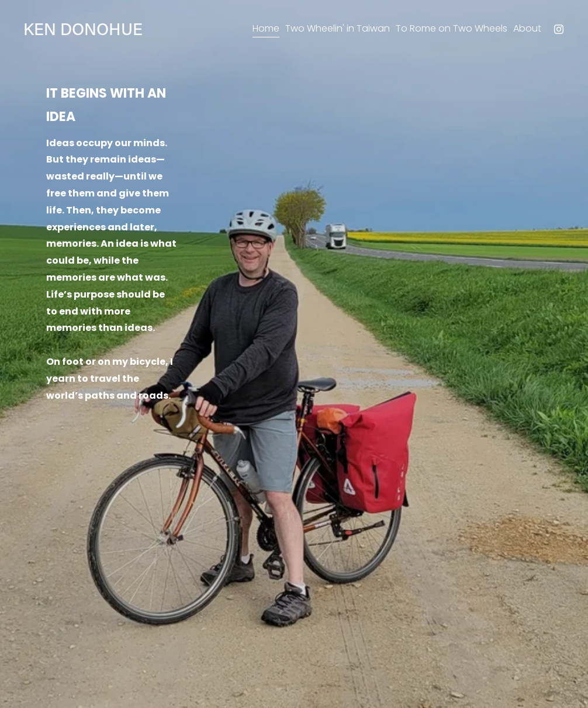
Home (266, 28)
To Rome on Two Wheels (452, 28)
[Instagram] (559, 29)
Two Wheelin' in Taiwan (338, 28)
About (527, 28)
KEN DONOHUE (83, 29)
